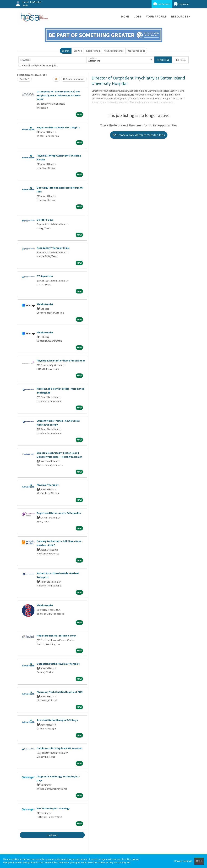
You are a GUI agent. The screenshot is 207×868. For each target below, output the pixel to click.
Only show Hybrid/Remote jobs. (40, 65)
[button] (180, 60)
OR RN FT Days (45, 220)
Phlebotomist (45, 304)
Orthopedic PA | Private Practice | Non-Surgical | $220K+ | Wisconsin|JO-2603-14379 (59, 95)
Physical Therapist (48, 485)
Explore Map (93, 51)
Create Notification (74, 79)
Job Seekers (162, 4)
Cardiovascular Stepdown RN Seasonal (60, 748)
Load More (52, 835)
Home (125, 16)
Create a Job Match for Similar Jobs (139, 135)
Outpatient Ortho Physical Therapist (58, 664)
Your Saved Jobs (136, 51)
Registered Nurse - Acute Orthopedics (59, 513)
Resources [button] (180, 16)
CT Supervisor (45, 276)
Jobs (138, 16)
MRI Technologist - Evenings (53, 808)
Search (66, 51)
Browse (78, 51)
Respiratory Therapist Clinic (53, 248)
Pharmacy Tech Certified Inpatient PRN (60, 692)
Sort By (23, 79)
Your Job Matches (114, 51)
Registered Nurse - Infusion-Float (57, 636)
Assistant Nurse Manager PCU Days (57, 720)
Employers (182, 4)
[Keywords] (52, 60)
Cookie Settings (183, 861)
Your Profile (156, 16)
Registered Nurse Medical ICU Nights (58, 127)
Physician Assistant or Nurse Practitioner (61, 361)
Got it (199, 861)
